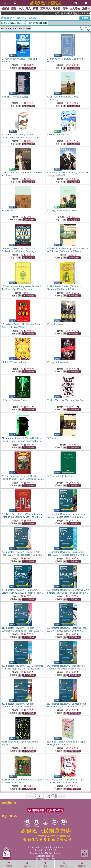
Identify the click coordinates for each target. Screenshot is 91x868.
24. (61, 476)
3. (15, 97)
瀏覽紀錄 (64, 864)
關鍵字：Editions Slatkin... (13, 23)
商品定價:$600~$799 (37, 23)
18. (57, 362)
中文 (21, 9)
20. (65, 400)
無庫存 (14, 68)
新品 (14, 9)
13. (22, 289)
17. (14, 362)
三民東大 (45, 9)
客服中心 (27, 864)
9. (7, 211)
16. (55, 324)
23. (23, 479)
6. (57, 135)
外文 (28, 9)
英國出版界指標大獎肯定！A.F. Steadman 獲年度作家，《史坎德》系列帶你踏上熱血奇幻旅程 (78, 13)
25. (22, 517)
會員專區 (82, 864)
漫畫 (85, 9)
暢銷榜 (5, 9)
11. (20, 251)
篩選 (85, 18)
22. (52, 438)
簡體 (36, 9)
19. (15, 400)
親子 (65, 9)
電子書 (57, 9)
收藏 (45, 864)
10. (61, 211)
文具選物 (75, 9)
